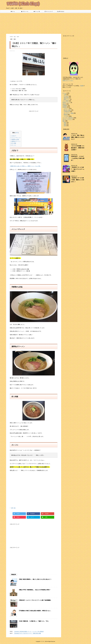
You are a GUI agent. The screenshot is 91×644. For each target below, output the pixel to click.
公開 (65, 95)
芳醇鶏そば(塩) (15, 139)
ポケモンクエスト (67, 119)
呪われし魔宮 (67, 110)
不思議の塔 (67, 112)
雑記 (15, 508)
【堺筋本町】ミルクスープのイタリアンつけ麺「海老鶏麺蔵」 (35, 600)
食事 (12, 508)
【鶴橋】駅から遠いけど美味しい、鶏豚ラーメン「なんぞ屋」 (25, 166)
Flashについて (66, 103)
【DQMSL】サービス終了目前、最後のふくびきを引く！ (78, 180)
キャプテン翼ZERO (68, 118)
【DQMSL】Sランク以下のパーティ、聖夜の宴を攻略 (27, 633)
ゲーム (64, 93)
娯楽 (65, 123)
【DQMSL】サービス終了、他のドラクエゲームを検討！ (78, 169)
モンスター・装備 (68, 113)
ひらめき (66, 96)
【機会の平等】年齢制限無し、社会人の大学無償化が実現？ (34, 590)
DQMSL (65, 107)
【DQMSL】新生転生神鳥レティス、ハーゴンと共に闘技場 (29, 632)
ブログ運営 (66, 101)
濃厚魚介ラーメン (16, 141)
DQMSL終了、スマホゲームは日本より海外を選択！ (78, 158)
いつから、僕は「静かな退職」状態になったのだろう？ (78, 137)
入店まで (13, 136)
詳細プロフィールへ (68, 80)
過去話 (64, 104)
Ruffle (82, 86)
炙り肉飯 (13, 143)
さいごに (13, 145)
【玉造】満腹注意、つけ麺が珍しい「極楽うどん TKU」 (34, 621)
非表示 (17, 133)
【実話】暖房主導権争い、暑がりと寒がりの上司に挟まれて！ (35, 579)
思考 (65, 126)
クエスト (66, 109)
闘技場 (65, 115)
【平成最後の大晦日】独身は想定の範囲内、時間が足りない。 (35, 611)
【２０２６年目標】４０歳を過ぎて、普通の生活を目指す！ (78, 148)
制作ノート (67, 99)
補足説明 (66, 98)
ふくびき (66, 116)
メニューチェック (16, 138)
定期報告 (65, 106)
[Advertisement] (45, 23)
